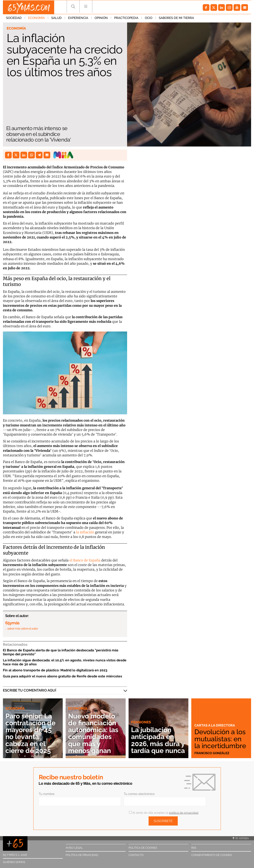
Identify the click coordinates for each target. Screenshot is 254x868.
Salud (56, 19)
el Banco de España (85, 560)
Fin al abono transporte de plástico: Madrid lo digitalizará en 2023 (55, 670)
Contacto (136, 855)
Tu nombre (47, 794)
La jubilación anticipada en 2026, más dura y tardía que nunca (156, 737)
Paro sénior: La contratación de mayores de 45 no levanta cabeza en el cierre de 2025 (32, 733)
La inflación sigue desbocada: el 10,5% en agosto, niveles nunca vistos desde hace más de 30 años (65, 662)
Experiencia (78, 19)
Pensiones (141, 715)
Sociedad (14, 19)
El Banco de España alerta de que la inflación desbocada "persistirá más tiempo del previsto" (61, 652)
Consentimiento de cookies (212, 855)
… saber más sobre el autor (22, 628)
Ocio (149, 19)
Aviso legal (74, 848)
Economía (36, 19)
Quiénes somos (14, 862)
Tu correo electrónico (139, 794)
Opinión (101, 19)
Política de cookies (143, 848)
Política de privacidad (82, 855)
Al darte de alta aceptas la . (164, 813)
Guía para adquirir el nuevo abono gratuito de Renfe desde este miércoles (63, 676)
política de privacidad (184, 813)
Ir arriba (241, 838)
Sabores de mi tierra (176, 19)
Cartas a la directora (215, 725)
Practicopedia (126, 19)
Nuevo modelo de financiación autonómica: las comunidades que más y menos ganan (94, 733)
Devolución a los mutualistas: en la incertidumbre (221, 739)
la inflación (85, 532)
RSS (194, 848)
